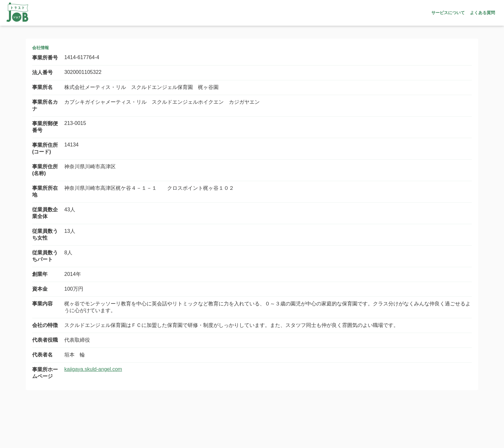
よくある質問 (482, 13)
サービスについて (448, 13)
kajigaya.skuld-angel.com (93, 369)
